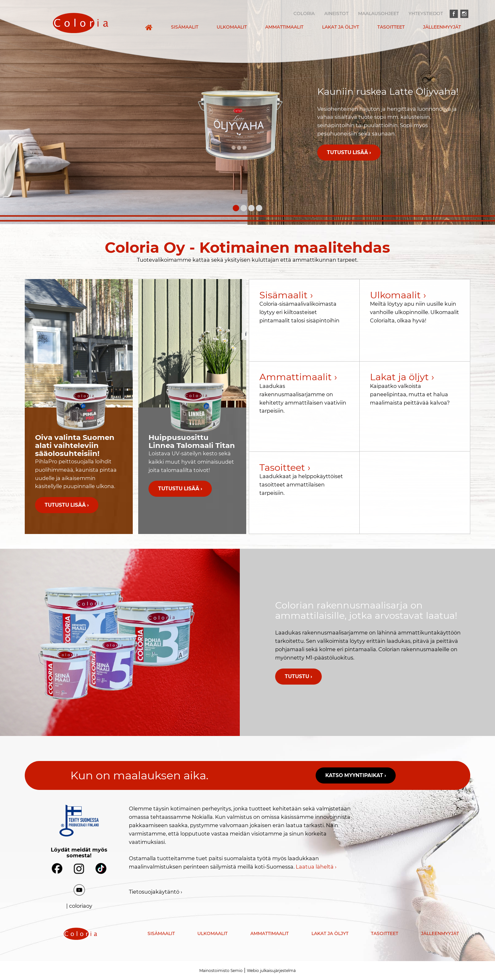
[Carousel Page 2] (244, 208)
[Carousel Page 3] (251, 208)
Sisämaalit (185, 27)
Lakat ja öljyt (341, 27)
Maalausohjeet (378, 13)
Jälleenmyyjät (442, 27)
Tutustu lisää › (349, 152)
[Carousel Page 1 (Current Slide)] (236, 208)
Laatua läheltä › (316, 867)
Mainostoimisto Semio (221, 971)
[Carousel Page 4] (259, 208)
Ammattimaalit (284, 27)
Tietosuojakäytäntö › (156, 892)
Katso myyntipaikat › (356, 775)
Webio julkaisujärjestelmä (271, 971)
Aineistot (336, 13)
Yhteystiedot (426, 13)
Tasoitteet (391, 27)
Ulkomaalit (232, 27)
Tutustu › (298, 676)
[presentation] (81, 23)
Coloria (304, 13)
